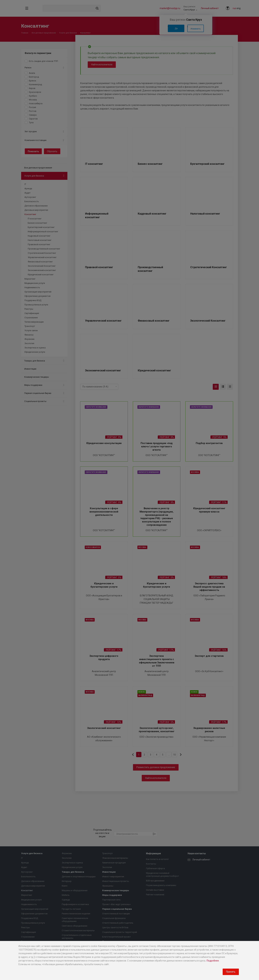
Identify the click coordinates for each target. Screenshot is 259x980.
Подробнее (213, 961)
